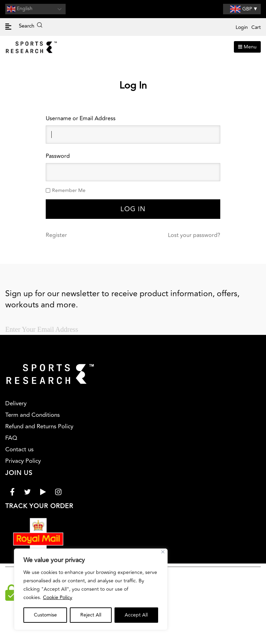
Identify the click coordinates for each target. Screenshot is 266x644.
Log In (133, 209)
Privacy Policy (23, 461)
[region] (91, 589)
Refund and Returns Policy (39, 427)
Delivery (16, 404)
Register (56, 235)
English (20, 9)
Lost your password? (194, 235)
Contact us (19, 450)
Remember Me (69, 190)
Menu (247, 47)
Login (242, 27)
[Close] (163, 552)
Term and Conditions (32, 415)
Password (58, 156)
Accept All (136, 615)
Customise (45, 615)
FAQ (11, 438)
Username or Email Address (81, 118)
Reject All (91, 615)
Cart (256, 27)
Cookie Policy (58, 597)
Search (31, 26)
